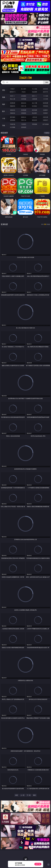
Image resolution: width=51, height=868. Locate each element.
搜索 (47, 82)
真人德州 (24, 89)
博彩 (4, 90)
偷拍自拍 (24, 103)
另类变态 (46, 106)
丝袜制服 (24, 99)
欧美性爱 (46, 103)
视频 (4, 97)
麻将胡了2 (13, 92)
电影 (4, 104)
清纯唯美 (24, 113)
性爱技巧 (46, 120)
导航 (4, 125)
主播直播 (35, 99)
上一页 (22, 795)
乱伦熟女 (35, 106)
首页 (17, 795)
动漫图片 (46, 110)
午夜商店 (24, 124)
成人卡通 (35, 103)
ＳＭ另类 (46, 99)
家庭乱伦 (24, 117)
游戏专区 (46, 89)
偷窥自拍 (13, 110)
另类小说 (24, 120)
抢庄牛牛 (46, 92)
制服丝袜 (13, 106)
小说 (4, 118)
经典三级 (24, 106)
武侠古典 (46, 117)
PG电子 (13, 89)
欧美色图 (35, 110)
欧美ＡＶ (35, 96)
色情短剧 (24, 127)
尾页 (34, 795)
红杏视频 (13, 127)
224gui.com (25, 78)
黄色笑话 (35, 120)
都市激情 (13, 117)
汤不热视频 (46, 124)
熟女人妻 (13, 99)
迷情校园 (13, 120)
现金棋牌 (35, 92)
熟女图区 (35, 113)
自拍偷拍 (24, 96)
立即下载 (38, 864)
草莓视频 (35, 124)
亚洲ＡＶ (13, 96)
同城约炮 (13, 124)
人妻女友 (35, 117)
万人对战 (35, 89)
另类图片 (46, 113)
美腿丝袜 (13, 113)
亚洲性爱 (13, 103)
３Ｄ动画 (46, 96)
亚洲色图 (24, 110)
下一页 (29, 795)
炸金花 (24, 92)
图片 (4, 111)
